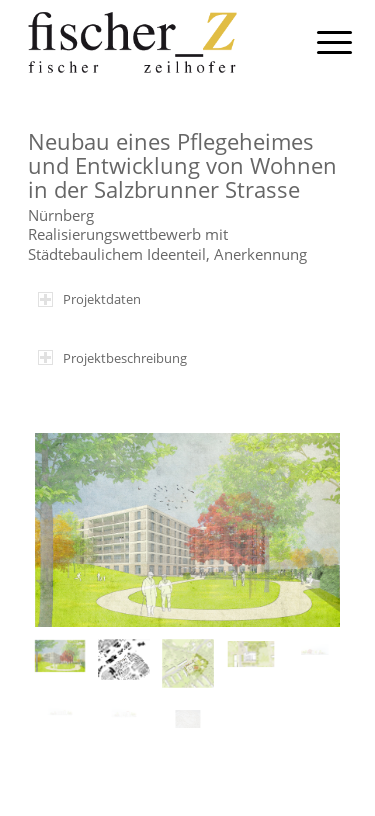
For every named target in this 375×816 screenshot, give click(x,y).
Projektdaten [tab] (89, 299)
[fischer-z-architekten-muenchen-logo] (155, 40)
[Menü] (319, 42)
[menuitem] (319, 42)
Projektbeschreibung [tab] (112, 358)
